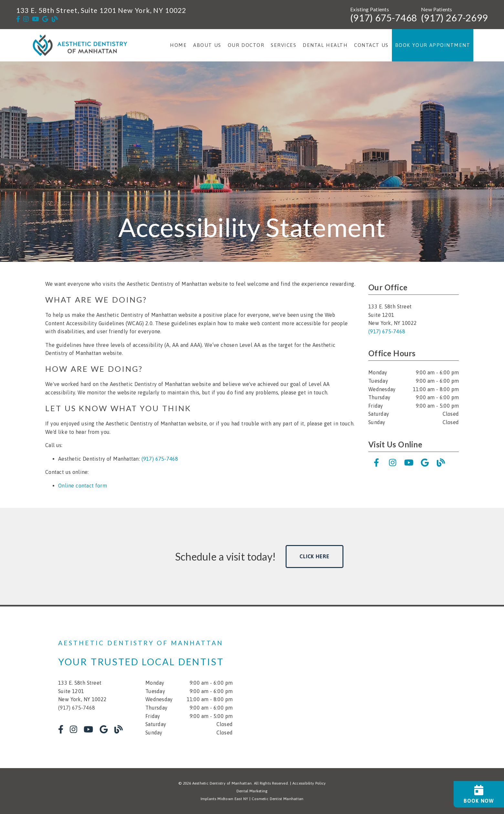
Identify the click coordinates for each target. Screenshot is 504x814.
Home (178, 45)
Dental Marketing (252, 791)
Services (283, 45)
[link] (18, 19)
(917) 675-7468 (384, 18)
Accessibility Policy (309, 783)
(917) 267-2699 (454, 18)
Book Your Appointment (433, 45)
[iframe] (368, 687)
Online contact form (83, 486)
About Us (207, 45)
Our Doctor (246, 45)
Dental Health (325, 45)
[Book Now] (479, 794)
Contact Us (371, 45)
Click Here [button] (315, 556)
